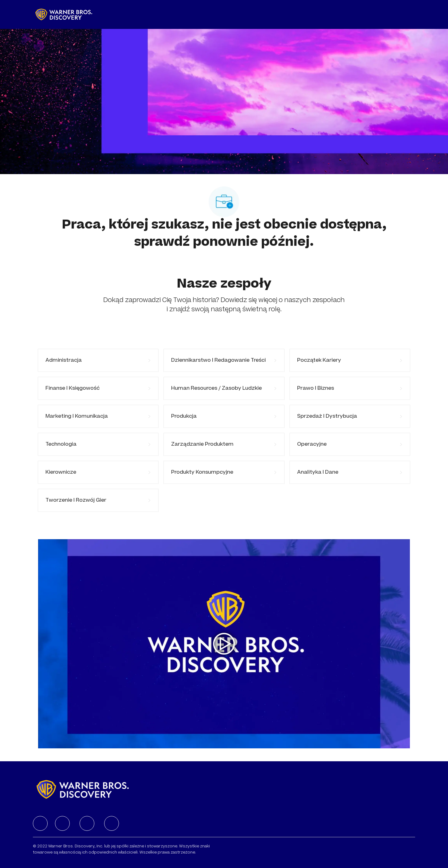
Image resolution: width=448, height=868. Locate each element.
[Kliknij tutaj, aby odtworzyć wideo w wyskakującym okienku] (224, 644)
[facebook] (40, 823)
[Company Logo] (64, 14)
